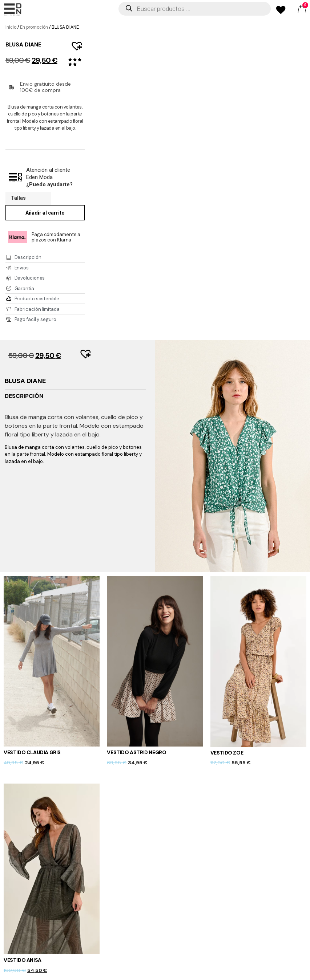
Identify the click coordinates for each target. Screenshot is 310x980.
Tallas (18, 198)
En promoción (34, 27)
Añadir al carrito (45, 213)
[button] (73, 42)
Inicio (11, 27)
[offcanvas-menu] (13, 9)
